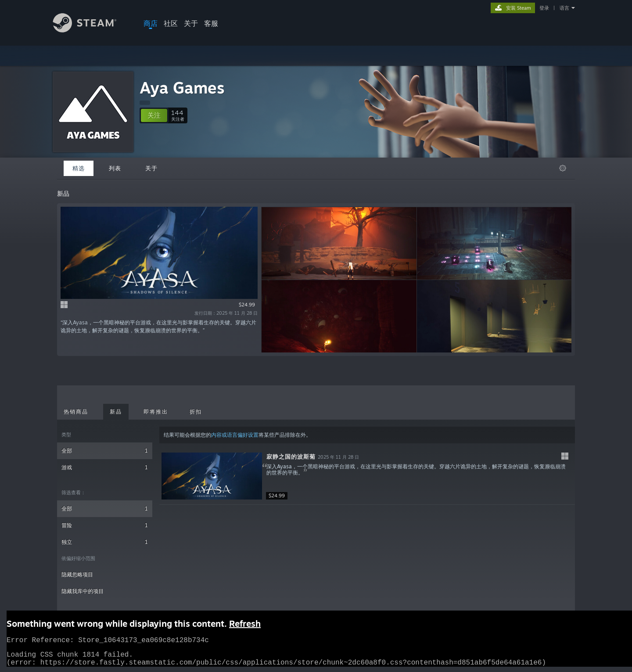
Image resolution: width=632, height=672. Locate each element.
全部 (105, 451)
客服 (211, 23)
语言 (564, 8)
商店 (151, 23)
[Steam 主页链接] (91, 30)
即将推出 (156, 412)
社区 (171, 23)
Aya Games (182, 88)
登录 (544, 8)
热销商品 (76, 412)
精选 (79, 168)
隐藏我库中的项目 (83, 591)
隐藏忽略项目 (77, 574)
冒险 (105, 525)
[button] (154, 115)
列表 (115, 168)
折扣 (196, 412)
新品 (116, 412)
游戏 (105, 467)
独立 (105, 542)
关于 (191, 23)
